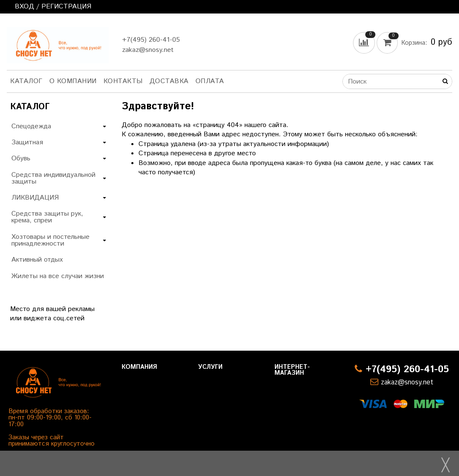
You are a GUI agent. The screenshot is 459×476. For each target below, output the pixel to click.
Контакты (123, 81)
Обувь (21, 158)
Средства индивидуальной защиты (53, 178)
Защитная (27, 142)
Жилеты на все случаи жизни (58, 276)
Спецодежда (31, 126)
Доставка (169, 81)
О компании (73, 81)
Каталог (26, 81)
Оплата (210, 81)
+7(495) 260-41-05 (151, 40)
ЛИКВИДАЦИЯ (35, 198)
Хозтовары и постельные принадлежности (50, 240)
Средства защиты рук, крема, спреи (47, 217)
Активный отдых (37, 260)
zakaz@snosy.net (148, 50)
